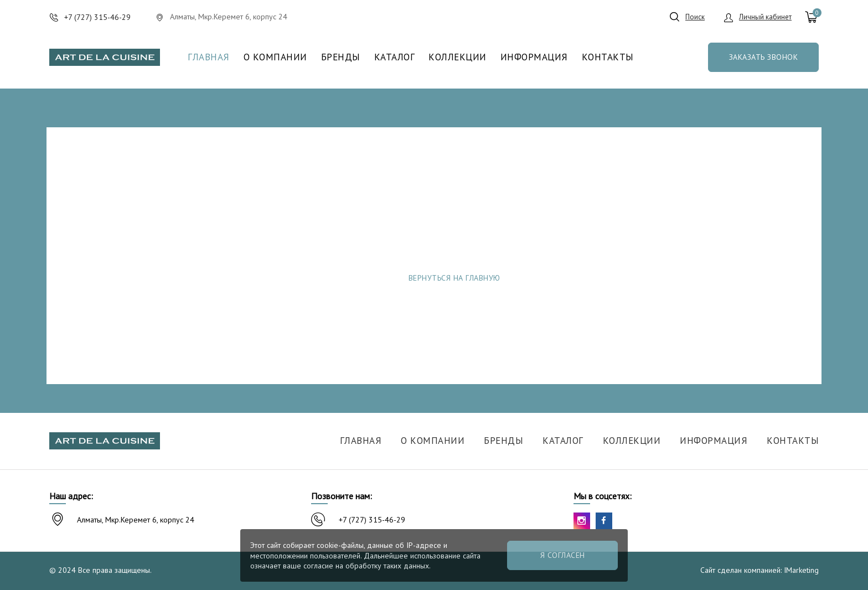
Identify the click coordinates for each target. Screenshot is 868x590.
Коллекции (458, 57)
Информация (534, 57)
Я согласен (563, 555)
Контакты (608, 57)
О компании (275, 57)
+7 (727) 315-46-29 (372, 520)
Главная (209, 57)
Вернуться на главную (454, 278)
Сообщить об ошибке (612, 278)
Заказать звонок (764, 57)
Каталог (395, 57)
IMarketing (801, 570)
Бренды (341, 57)
